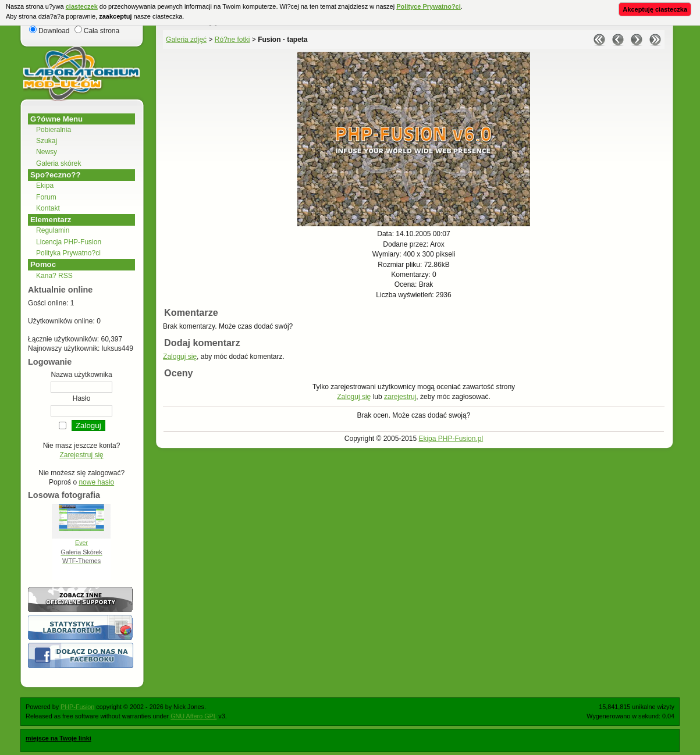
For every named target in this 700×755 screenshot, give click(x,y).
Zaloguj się (180, 357)
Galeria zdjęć (186, 40)
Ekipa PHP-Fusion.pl (451, 439)
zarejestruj (400, 397)
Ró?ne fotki (232, 40)
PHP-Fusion (77, 707)
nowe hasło (96, 482)
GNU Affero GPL (193, 716)
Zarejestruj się (81, 455)
